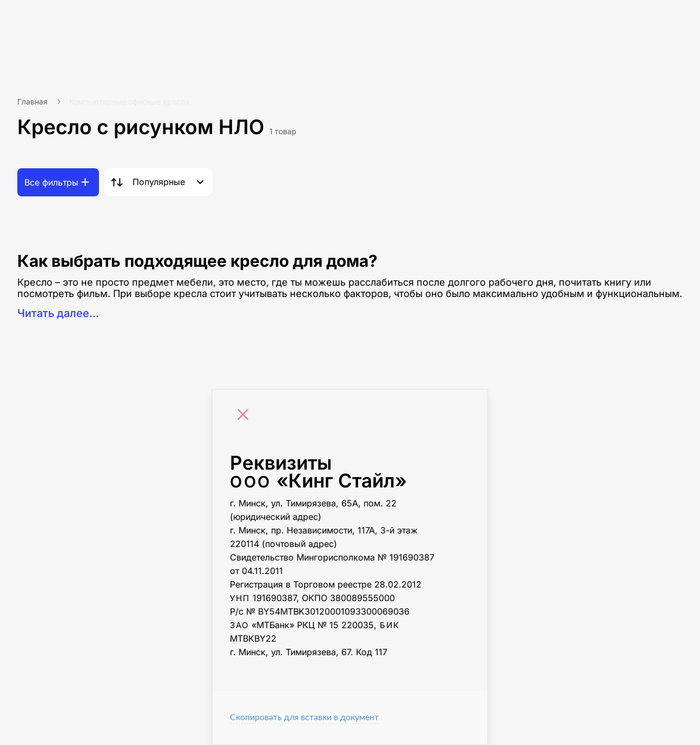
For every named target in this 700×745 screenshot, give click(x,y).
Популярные (159, 182)
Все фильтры (51, 182)
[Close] (246, 416)
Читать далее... (58, 313)
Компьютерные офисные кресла (129, 101)
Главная (32, 101)
